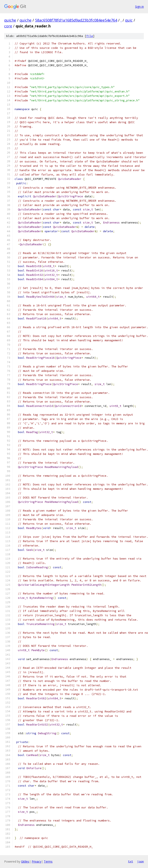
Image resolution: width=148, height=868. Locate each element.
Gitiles (25, 861)
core (8, 26)
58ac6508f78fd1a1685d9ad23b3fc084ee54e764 (76, 20)
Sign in (139, 7)
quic (129, 20)
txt (130, 861)
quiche (10, 20)
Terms (48, 861)
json (140, 861)
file (90, 36)
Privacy (36, 861)
